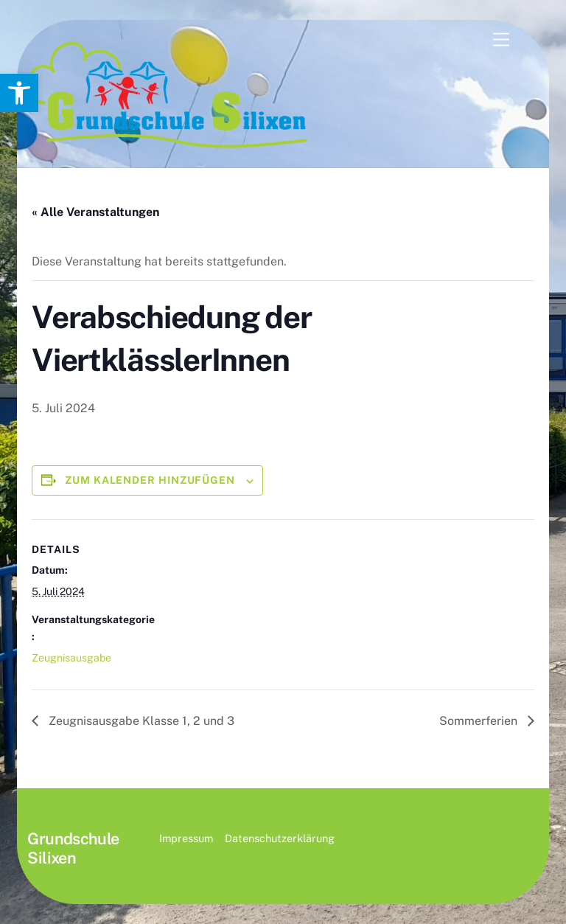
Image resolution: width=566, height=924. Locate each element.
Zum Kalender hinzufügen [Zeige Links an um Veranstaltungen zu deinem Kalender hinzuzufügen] (150, 480)
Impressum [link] (186, 838)
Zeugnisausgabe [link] (71, 658)
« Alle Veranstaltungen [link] (95, 212)
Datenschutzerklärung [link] (280, 838)
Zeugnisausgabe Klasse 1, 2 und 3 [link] (140, 721)
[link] (19, 93)
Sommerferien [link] (480, 721)
